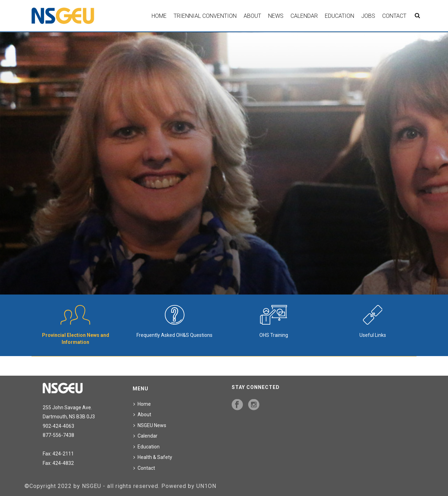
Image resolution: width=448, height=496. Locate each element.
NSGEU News (150, 425)
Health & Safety (153, 457)
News (276, 16)
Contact (394, 16)
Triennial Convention (205, 16)
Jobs (368, 16)
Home (159, 16)
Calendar (304, 16)
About (252, 16)
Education (339, 16)
